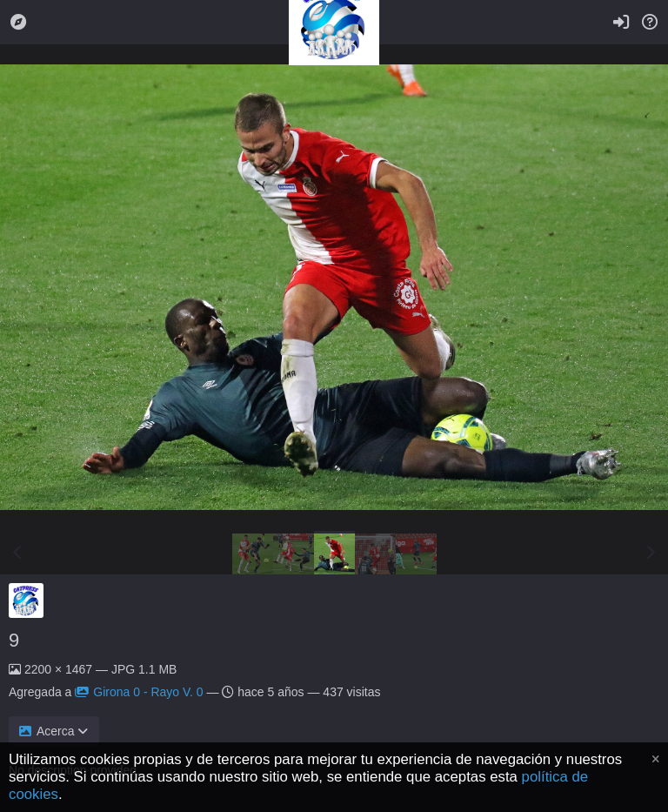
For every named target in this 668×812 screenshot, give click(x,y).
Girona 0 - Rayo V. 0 (139, 692)
